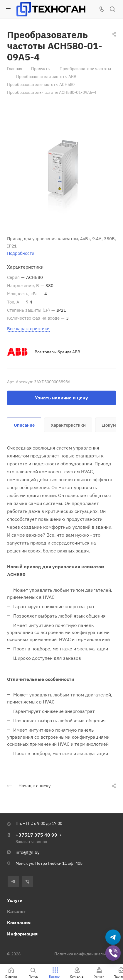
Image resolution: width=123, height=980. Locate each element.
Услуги (15, 900)
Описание (24, 425)
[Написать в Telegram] (113, 937)
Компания (19, 923)
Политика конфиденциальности (85, 954)
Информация (22, 934)
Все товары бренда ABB (57, 352)
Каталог (16, 911)
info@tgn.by (27, 852)
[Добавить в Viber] (113, 953)
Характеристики (68, 425)
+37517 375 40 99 (36, 835)
